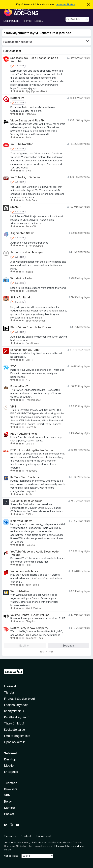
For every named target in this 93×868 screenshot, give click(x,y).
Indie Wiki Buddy (21, 521)
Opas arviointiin (15, 742)
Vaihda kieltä (11, 856)
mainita (25, 842)
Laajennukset (11, 21)
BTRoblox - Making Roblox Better (32, 450)
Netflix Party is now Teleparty (29, 628)
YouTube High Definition (26, 177)
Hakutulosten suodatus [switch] (46, 42)
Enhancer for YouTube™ (25, 350)
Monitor (10, 808)
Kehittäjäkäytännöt (17, 717)
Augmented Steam (22, 233)
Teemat (27, 21)
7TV (13, 366)
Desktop (10, 759)
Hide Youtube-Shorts (24, 434)
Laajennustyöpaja (16, 705)
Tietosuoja (10, 836)
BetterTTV (17, 98)
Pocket (9, 814)
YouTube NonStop (22, 144)
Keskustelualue (14, 730)
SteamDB (16, 207)
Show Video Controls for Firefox (31, 327)
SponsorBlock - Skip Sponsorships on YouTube (34, 60)
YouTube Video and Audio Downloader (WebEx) (35, 553)
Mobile (9, 766)
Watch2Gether (20, 591)
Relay (8, 802)
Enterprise (11, 772)
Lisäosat (10, 686)
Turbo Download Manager (27, 252)
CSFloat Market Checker (26, 501)
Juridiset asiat (43, 836)
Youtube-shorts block (24, 571)
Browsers (11, 789)
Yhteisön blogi (14, 723)
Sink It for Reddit (21, 298)
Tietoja (9, 692)
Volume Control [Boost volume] (30, 615)
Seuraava (68, 646)
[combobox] (77, 19)
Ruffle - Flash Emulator (25, 477)
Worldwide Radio (21, 278)
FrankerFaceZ (19, 386)
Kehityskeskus (14, 711)
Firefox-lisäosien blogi (19, 699)
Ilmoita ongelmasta (17, 736)
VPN (13, 407)
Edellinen (25, 646)
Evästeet (26, 836)
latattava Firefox (65, 4)
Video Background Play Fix (27, 121)
